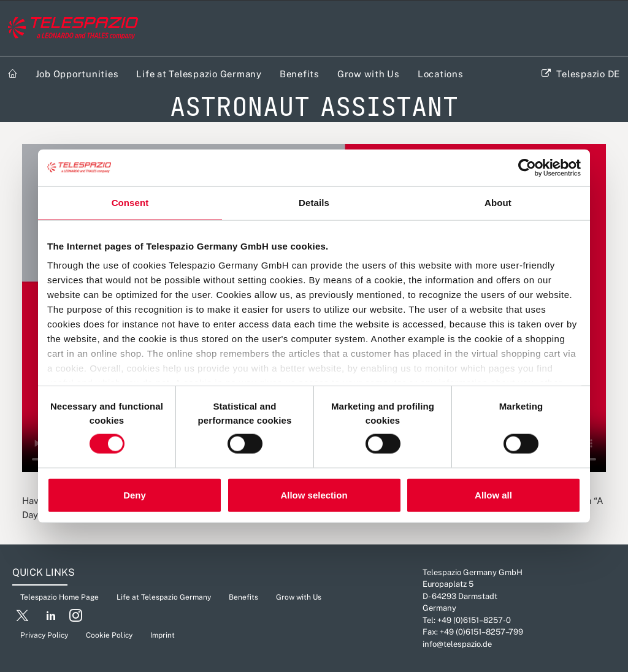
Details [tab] (314, 203)
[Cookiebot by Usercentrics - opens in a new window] (527, 168)
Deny (135, 494)
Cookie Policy (109, 635)
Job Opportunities (77, 74)
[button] (22, 618)
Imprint (163, 635)
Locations (441, 74)
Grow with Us (369, 74)
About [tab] (498, 203)
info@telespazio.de (457, 644)
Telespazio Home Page (59, 597)
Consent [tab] (130, 203)
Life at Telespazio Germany (199, 74)
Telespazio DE (588, 74)
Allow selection (314, 494)
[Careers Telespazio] (73, 28)
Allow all (493, 494)
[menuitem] (13, 74)
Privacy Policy (44, 635)
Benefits (300, 74)
